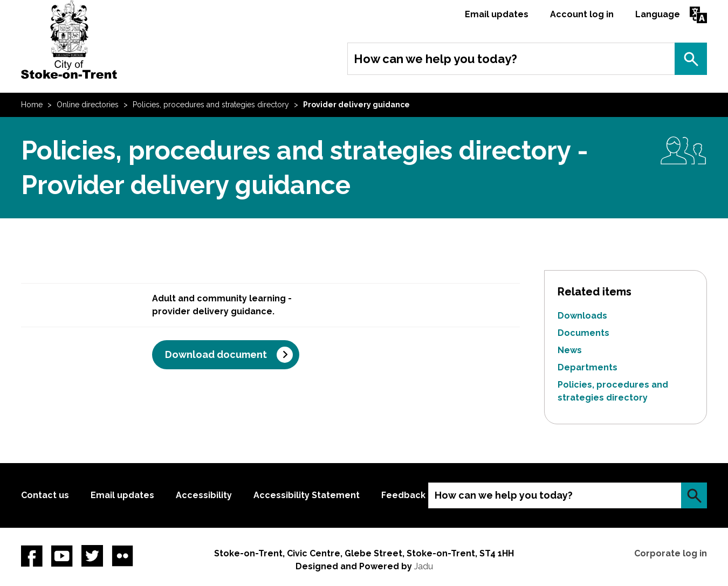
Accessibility (204, 495)
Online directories (88, 105)
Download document (216, 354)
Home (32, 105)
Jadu (424, 566)
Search (691, 59)
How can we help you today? (435, 59)
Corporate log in (671, 553)
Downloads (582, 316)
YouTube (62, 556)
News (570, 350)
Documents (583, 333)
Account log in (582, 14)
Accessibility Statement (307, 495)
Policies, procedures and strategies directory (211, 105)
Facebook (32, 556)
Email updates (497, 14)
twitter (92, 556)
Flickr (122, 556)
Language (658, 14)
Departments (588, 367)
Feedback (403, 495)
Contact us (45, 495)
